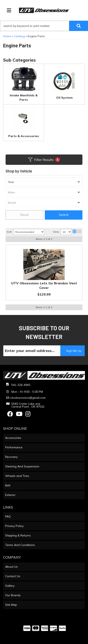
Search (64, 215)
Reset (24, 215)
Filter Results (44, 160)
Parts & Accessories (24, 136)
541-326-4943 (21, 385)
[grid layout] (74, 232)
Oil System (64, 98)
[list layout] (79, 232)
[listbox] (44, 182)
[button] (44, 26)
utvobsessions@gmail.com (28, 398)
